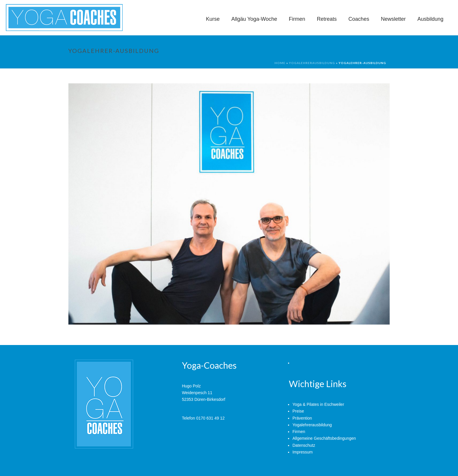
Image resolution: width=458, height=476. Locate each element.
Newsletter (393, 19)
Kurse (213, 19)
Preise (298, 411)
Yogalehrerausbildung (312, 63)
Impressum (302, 452)
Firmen (297, 19)
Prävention (302, 418)
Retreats (327, 19)
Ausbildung (430, 19)
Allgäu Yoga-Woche (254, 19)
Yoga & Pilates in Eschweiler (318, 404)
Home (280, 63)
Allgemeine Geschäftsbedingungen (324, 438)
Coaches (359, 19)
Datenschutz (304, 445)
